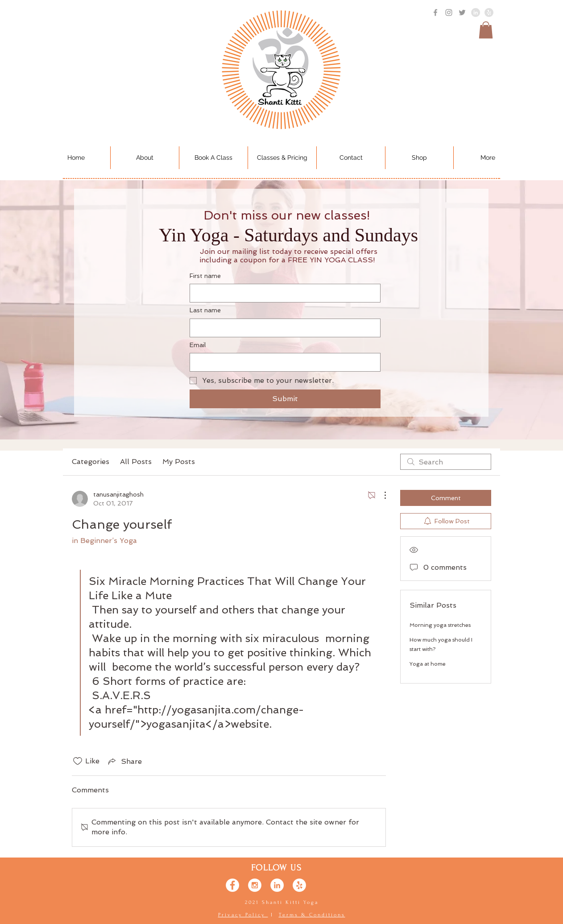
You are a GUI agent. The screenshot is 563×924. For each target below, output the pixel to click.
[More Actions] (381, 495)
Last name (205, 310)
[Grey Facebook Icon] (435, 12)
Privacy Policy (243, 915)
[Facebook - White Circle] (232, 885)
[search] (446, 462)
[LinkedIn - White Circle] (277, 885)
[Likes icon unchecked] (78, 761)
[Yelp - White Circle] (299, 885)
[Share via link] (124, 761)
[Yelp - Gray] (489, 12)
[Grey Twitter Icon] (462, 12)
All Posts (136, 462)
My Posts (179, 462)
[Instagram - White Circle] (255, 885)
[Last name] (282, 328)
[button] (486, 30)
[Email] (282, 362)
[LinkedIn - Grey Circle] (476, 12)
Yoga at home (428, 664)
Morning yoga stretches (440, 625)
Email (198, 345)
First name (205, 276)
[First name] (282, 293)
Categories (91, 462)
